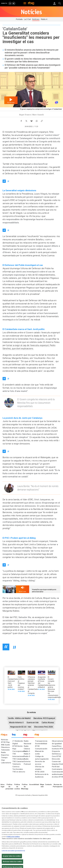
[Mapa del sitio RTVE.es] (42, 786)
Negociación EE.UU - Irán (21, 727)
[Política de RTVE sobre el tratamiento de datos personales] (9, 787)
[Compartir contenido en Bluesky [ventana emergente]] (31, 120)
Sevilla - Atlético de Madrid (19, 718)
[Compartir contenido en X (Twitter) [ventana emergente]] (26, 120)
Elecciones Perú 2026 (44, 727)
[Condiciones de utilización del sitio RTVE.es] (3, 786)
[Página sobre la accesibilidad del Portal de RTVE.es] (34, 785)
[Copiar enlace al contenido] (42, 120)
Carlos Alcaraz (48, 722)
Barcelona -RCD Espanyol (44, 718)
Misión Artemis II (16, 722)
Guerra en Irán (33, 722)
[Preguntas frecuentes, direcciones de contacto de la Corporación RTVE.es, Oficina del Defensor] (48, 785)
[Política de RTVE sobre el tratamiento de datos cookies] (17, 787)
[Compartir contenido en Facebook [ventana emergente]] (21, 120)
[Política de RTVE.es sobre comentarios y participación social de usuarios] (58, 786)
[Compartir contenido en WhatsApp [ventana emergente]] (37, 120)
